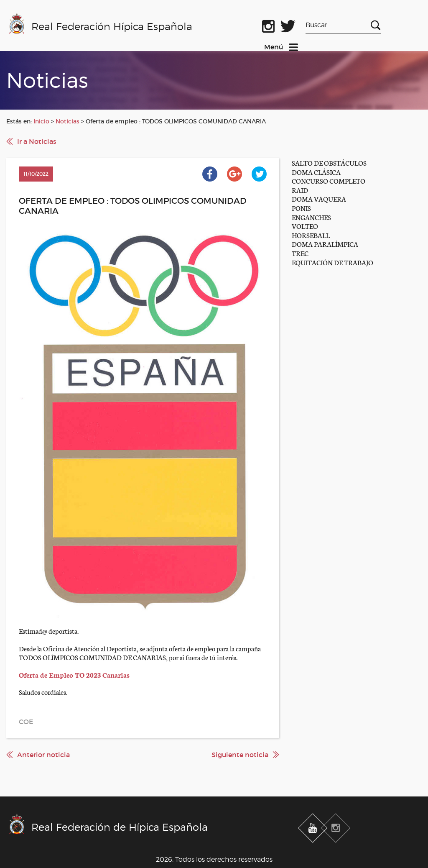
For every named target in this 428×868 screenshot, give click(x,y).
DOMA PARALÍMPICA (325, 244)
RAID (300, 190)
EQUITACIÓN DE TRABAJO (332, 262)
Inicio (41, 121)
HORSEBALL (311, 235)
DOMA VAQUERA (319, 198)
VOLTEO (305, 226)
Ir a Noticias (37, 141)
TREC (300, 253)
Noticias (68, 121)
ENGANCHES (311, 217)
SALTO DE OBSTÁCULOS (329, 163)
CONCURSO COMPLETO (329, 181)
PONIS (301, 208)
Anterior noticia (43, 755)
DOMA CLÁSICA (316, 172)
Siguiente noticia (240, 755)
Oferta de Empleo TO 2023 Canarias (74, 675)
